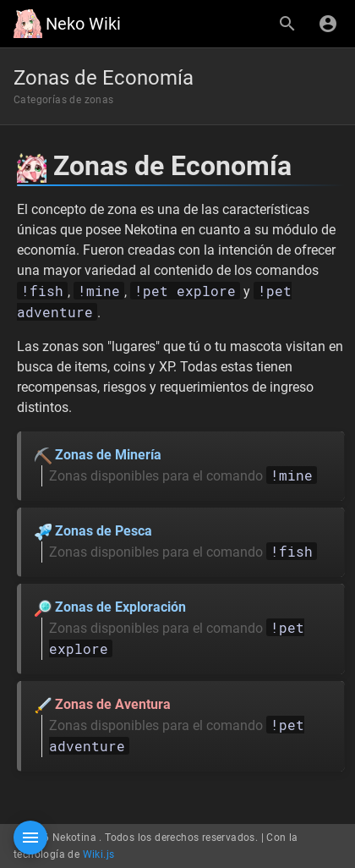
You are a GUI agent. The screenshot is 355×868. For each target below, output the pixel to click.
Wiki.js (99, 854)
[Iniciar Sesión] (328, 24)
